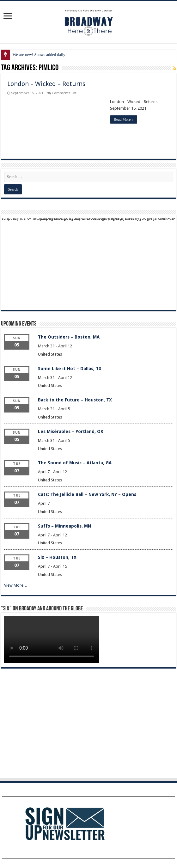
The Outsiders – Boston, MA (69, 337)
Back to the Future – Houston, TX (75, 400)
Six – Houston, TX (57, 557)
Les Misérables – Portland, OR (70, 431)
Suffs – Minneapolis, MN (64, 526)
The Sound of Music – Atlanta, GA (75, 463)
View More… (16, 585)
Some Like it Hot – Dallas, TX (70, 369)
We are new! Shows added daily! (40, 55)
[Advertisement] (88, 263)
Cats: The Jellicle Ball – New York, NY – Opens (87, 494)
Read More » (124, 119)
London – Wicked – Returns (46, 84)
